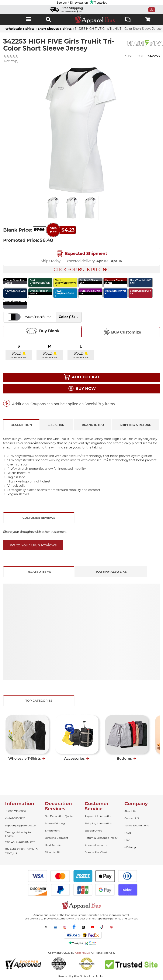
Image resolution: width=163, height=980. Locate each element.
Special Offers (93, 831)
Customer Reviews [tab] (39, 518)
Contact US (132, 818)
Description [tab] (21, 425)
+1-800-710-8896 (15, 811)
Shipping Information (98, 823)
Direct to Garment (57, 838)
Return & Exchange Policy (101, 838)
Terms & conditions (137, 825)
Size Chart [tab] (57, 425)
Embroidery (53, 831)
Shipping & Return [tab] (136, 425)
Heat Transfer (53, 845)
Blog (128, 840)
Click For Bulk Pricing (81, 270)
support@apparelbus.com (22, 825)
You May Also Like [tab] (111, 572)
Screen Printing (55, 823)
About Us (131, 811)
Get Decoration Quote (59, 816)
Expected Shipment (81, 254)
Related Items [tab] (39, 572)
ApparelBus (82, 953)
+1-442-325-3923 (15, 818)
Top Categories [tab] (39, 701)
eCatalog (130, 847)
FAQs (128, 833)
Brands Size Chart (96, 852)
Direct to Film (54, 852)
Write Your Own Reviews (33, 545)
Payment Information (98, 816)
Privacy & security (96, 845)
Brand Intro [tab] (93, 425)
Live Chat (128, 20)
